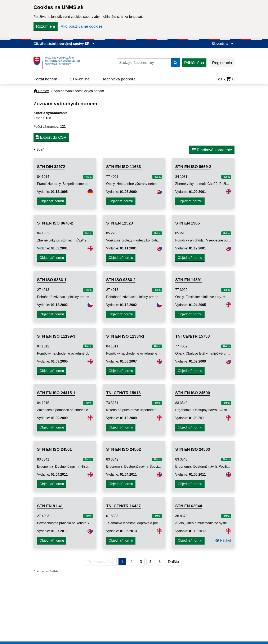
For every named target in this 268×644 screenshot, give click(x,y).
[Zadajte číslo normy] (144, 63)
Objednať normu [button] (52, 201)
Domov (41, 91)
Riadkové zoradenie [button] (212, 150)
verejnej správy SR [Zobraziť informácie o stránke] (77, 44)
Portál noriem (45, 79)
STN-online (80, 79)
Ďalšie (173, 562)
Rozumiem (46, 26)
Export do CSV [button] (51, 137)
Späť (40, 149)
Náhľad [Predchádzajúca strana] (223, 540)
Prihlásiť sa (194, 63)
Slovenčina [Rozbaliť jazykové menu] (222, 44)
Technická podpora (119, 79)
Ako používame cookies (82, 26)
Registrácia (222, 63)
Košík (225, 79)
